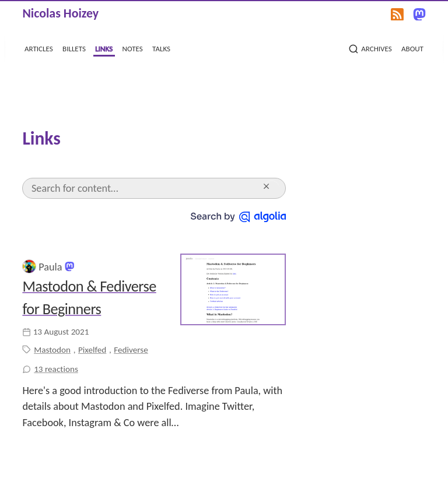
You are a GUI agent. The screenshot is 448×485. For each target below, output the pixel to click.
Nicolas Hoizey (60, 13)
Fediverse (131, 350)
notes (133, 48)
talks (161, 48)
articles (39, 48)
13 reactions (56, 369)
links (104, 48)
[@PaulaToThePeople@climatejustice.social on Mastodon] (69, 266)
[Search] (145, 188)
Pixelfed (92, 350)
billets (74, 48)
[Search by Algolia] (238, 216)
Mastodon (52, 350)
